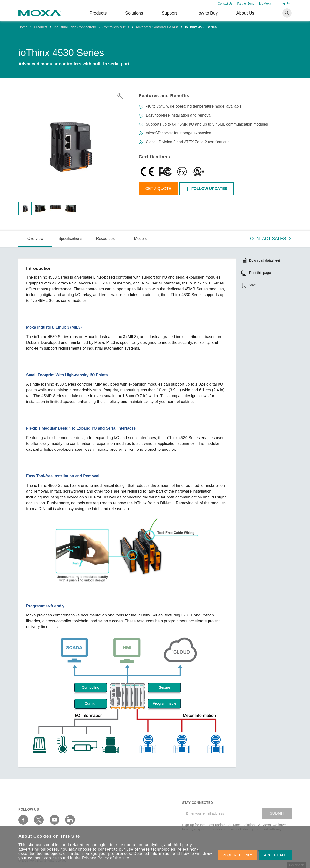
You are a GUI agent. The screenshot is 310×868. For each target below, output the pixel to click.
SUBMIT (277, 813)
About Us (245, 13)
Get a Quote (158, 189)
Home (23, 27)
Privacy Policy (96, 858)
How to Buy (207, 13)
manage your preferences (107, 854)
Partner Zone (246, 4)
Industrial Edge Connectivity (75, 27)
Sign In (285, 3)
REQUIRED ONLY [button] (237, 855)
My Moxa (265, 4)
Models (140, 239)
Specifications (70, 239)
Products (41, 27)
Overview (35, 239)
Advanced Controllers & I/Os (157, 27)
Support (169, 13)
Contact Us (225, 4)
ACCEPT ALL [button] (275, 855)
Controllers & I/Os (116, 27)
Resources (105, 239)
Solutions (134, 13)
